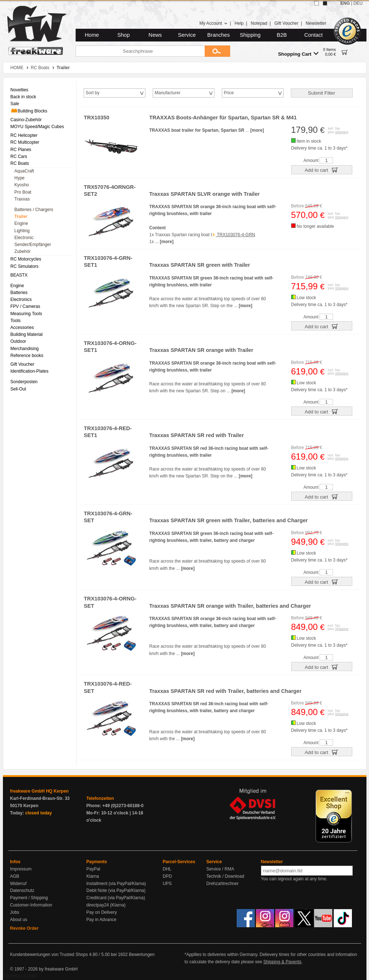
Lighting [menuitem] (22, 231)
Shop (124, 35)
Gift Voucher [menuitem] (23, 364)
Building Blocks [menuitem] (29, 111)
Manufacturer (168, 93)
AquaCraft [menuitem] (24, 171)
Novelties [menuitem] (19, 90)
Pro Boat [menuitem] (23, 192)
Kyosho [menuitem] (22, 185)
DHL (167, 869)
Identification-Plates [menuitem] (30, 371)
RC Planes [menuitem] (21, 150)
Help (239, 23)
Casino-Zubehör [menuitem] (26, 120)
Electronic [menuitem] (24, 238)
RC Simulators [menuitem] (25, 266)
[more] (257, 130)
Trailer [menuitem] (21, 217)
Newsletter (316, 23)
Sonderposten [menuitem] (24, 382)
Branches (218, 35)
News (155, 35)
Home (92, 35)
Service (187, 35)
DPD (167, 876)
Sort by (93, 93)
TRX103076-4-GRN (235, 235)
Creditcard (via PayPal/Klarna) (116, 898)
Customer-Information (31, 905)
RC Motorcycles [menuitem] (26, 259)
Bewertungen (142, 955)
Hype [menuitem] (20, 178)
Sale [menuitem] (15, 104)
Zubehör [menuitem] (23, 251)
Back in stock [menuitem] (23, 97)
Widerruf (18, 884)
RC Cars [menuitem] (19, 156)
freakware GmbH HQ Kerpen (39, 791)
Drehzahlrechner (223, 884)
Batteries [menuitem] (19, 293)
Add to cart (322, 170)
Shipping (250, 35)
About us (19, 920)
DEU (358, 3)
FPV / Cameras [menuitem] (25, 306)
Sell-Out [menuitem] (18, 389)
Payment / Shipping (29, 898)
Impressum (21, 869)
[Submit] (217, 51)
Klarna (93, 876)
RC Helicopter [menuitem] (24, 135)
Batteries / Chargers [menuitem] (34, 210)
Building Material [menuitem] (27, 334)
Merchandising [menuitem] (25, 349)
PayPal (93, 869)
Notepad (259, 23)
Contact (314, 35)
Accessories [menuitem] (22, 328)
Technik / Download (225, 876)
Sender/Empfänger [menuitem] (33, 245)
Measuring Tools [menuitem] (26, 314)
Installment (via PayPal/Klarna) (116, 884)
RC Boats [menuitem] (20, 163)
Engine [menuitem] (21, 223)
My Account (213, 23)
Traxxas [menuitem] (22, 199)
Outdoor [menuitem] (18, 341)
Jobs (15, 912)
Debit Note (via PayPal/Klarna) (116, 890)
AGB (15, 876)
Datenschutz (22, 890)
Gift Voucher (286, 23)
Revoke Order (25, 928)
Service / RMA (220, 869)
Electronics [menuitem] (21, 299)
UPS (167, 884)
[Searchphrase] (140, 51)
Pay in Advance (102, 920)
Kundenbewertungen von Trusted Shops (49, 955)
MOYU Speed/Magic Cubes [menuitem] (37, 127)
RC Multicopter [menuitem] (25, 142)
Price (229, 93)
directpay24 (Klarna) (106, 905)
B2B (282, 35)
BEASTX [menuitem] (19, 275)
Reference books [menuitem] (27, 356)
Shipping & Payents (282, 962)
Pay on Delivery (102, 912)
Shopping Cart (298, 54)
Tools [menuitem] (16, 321)
